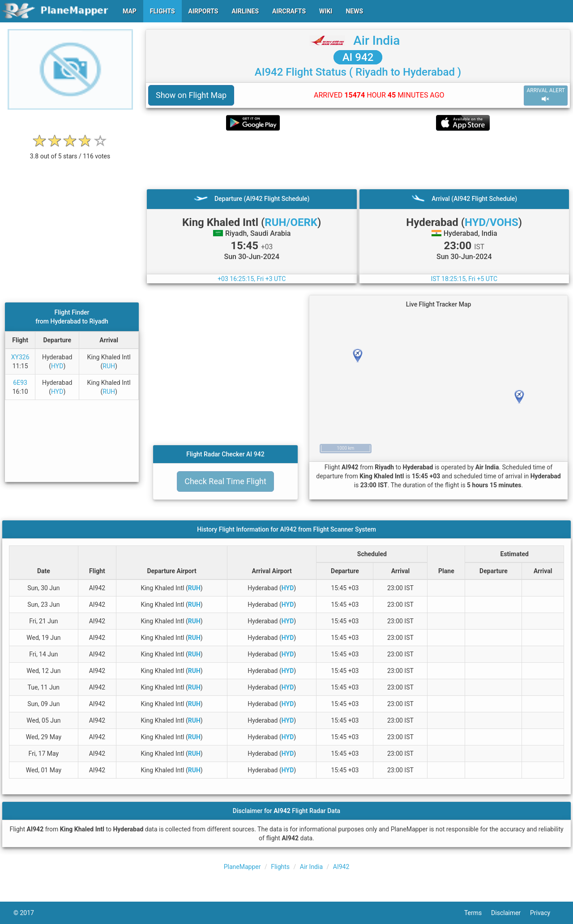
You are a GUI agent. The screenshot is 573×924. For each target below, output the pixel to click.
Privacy (545, 913)
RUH (109, 366)
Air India (376, 40)
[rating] (70, 151)
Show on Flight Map (191, 95)
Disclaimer (511, 913)
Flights (280, 867)
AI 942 (358, 57)
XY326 (20, 357)
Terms (478, 913)
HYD (57, 366)
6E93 (20, 383)
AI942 (341, 867)
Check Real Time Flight (225, 481)
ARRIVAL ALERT (546, 95)
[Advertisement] (358, 160)
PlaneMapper (242, 867)
